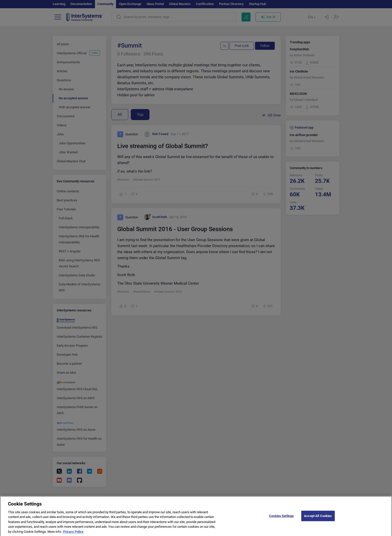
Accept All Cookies (318, 519)
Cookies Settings (281, 519)
